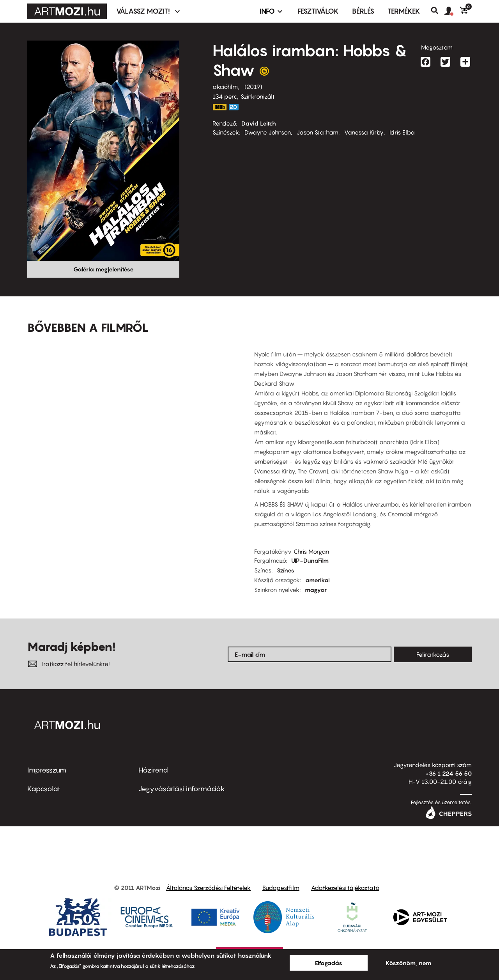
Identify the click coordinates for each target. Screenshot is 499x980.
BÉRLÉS (363, 11)
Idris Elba (402, 132)
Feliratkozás (433, 654)
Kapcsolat (44, 789)
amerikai (318, 580)
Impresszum (47, 770)
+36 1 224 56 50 (449, 773)
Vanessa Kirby (364, 132)
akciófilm (225, 87)
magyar (316, 590)
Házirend (153, 770)
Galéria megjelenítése (104, 269)
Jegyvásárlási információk (182, 789)
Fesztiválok (318, 11)
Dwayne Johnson (268, 132)
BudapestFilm (281, 888)
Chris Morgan (311, 551)
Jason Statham (318, 132)
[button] (452, 11)
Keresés (438, 11)
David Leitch (259, 123)
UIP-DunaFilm (310, 560)
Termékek (404, 11)
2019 (253, 87)
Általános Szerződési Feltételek (208, 888)
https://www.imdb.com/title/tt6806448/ (219, 107)
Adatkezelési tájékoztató (345, 888)
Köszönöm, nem (408, 963)
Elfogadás (329, 963)
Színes (286, 570)
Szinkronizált (258, 96)
